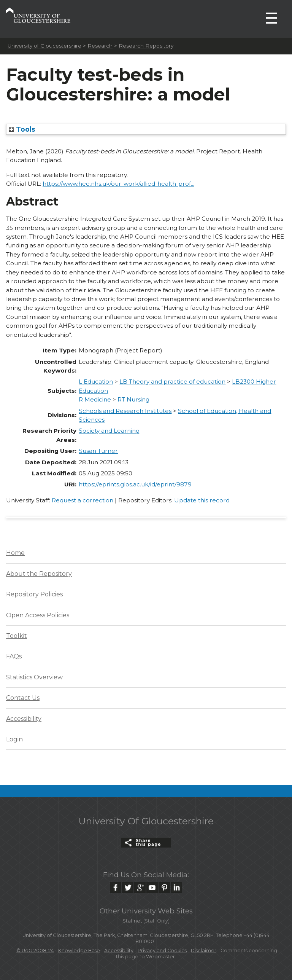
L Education (96, 382)
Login (14, 739)
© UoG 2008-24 (35, 951)
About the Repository (39, 574)
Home (15, 553)
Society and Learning (109, 431)
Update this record (202, 500)
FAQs (14, 656)
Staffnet (133, 921)
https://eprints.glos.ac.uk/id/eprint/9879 (135, 484)
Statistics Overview (34, 677)
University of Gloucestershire (44, 46)
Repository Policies (34, 594)
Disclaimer (204, 951)
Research (100, 46)
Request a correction (83, 500)
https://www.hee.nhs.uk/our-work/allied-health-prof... (118, 184)
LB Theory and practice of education (172, 382)
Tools (22, 129)
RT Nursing (133, 399)
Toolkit (17, 636)
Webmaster (160, 957)
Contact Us (23, 698)
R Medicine (95, 399)
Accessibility (24, 719)
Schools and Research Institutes (125, 411)
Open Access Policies (38, 615)
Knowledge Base (79, 951)
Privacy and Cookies (162, 951)
